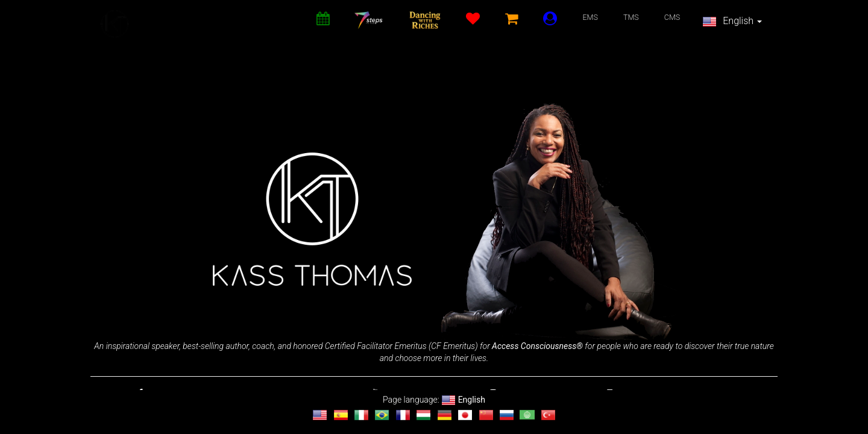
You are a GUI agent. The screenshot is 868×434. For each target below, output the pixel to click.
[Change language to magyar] (423, 415)
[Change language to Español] (341, 415)
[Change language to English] (320, 415)
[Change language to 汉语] (486, 415)
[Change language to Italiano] (361, 415)
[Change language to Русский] (507, 415)
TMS (631, 17)
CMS (672, 17)
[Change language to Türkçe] (548, 415)
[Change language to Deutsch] (445, 415)
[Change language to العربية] (527, 415)
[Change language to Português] (382, 415)
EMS (590, 17)
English (732, 22)
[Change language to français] (403, 415)
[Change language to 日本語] (465, 415)
